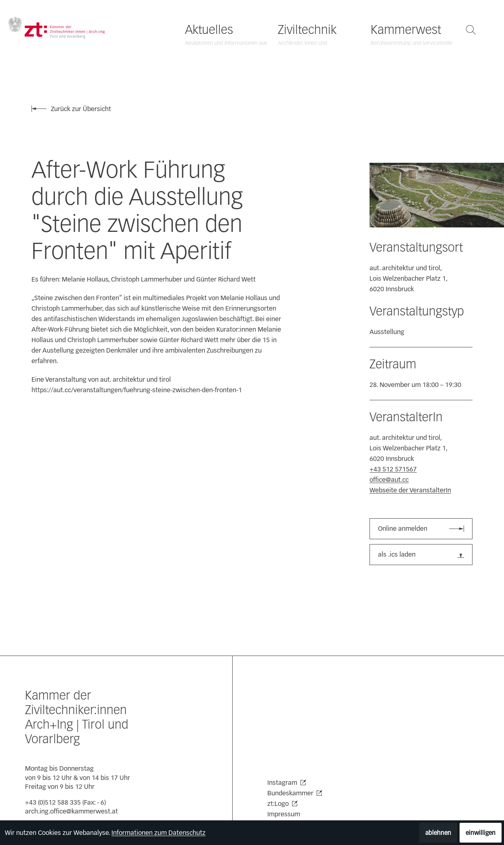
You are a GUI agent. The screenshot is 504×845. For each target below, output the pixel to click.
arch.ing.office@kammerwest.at (71, 811)
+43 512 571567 (393, 469)
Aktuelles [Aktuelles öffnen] (209, 30)
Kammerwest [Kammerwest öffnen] (406, 30)
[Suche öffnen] (471, 30)
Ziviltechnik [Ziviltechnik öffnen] (307, 30)
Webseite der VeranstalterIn (410, 490)
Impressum (284, 814)
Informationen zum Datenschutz (159, 833)
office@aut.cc (389, 480)
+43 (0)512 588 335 (53, 802)
